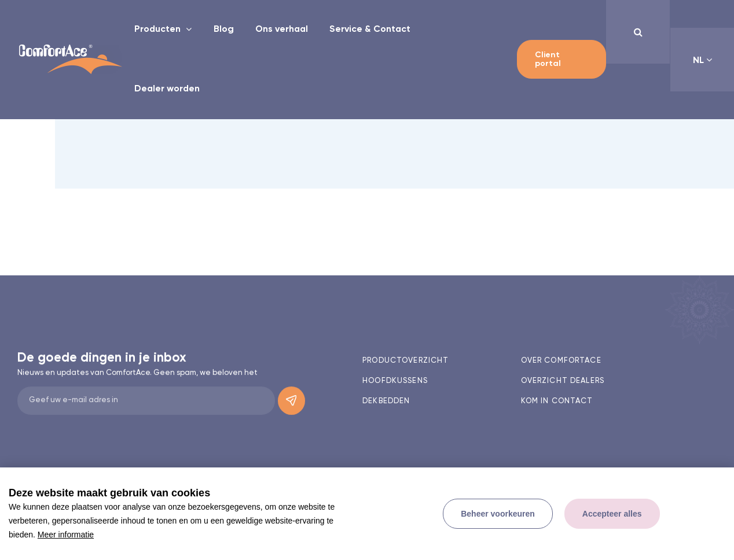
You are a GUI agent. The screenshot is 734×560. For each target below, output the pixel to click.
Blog (224, 30)
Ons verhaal (282, 30)
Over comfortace (561, 361)
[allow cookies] (612, 514)
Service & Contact (370, 30)
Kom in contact (557, 401)
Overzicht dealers (563, 381)
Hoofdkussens (395, 381)
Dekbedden (386, 401)
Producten (159, 30)
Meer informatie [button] (66, 535)
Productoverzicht (405, 361)
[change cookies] (498, 514)
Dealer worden (167, 89)
